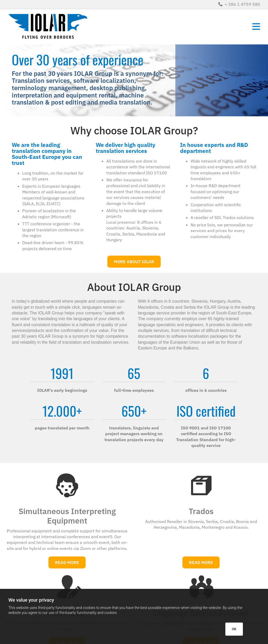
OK (234, 629)
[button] (178, 27)
